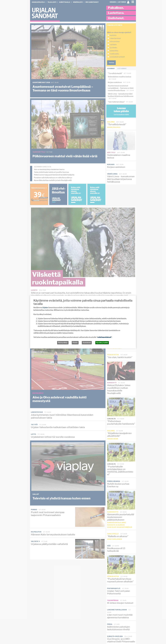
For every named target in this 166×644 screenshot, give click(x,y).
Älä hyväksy (63, 343)
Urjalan (45, 308)
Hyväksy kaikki (102, 343)
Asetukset (87, 343)
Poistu (75, 343)
